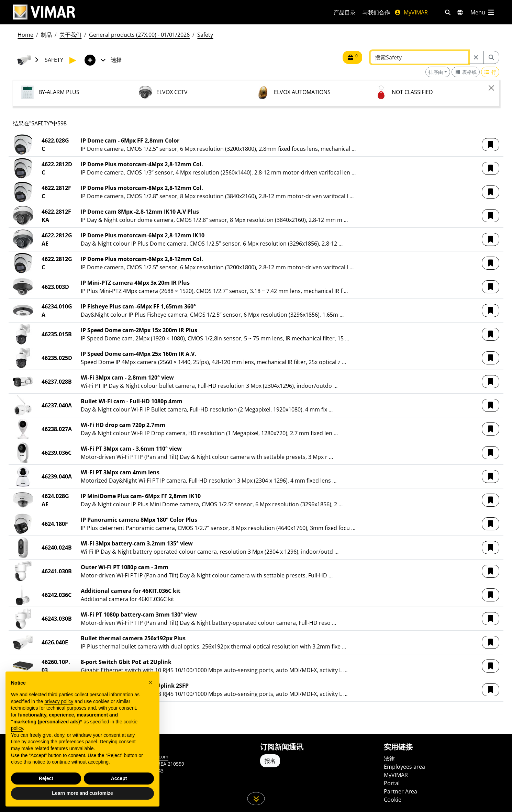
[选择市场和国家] (460, 12)
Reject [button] (46, 778)
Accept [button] (119, 778)
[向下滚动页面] (256, 799)
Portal (392, 783)
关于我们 (70, 35)
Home (25, 35)
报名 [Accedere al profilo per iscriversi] (270, 761)
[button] (491, 145)
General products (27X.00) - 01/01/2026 (139, 35)
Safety (205, 35)
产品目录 (345, 12)
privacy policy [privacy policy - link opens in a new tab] (59, 701)
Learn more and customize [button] (82, 793)
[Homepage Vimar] (44, 12)
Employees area (404, 767)
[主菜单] (483, 12)
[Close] (491, 88)
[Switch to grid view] (466, 72)
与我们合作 (376, 12)
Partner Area (400, 791)
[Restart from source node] (476, 57)
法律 (389, 758)
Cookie (393, 800)
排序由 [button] (436, 72)
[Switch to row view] (490, 72)
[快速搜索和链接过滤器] (448, 12)
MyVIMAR (411, 12)
